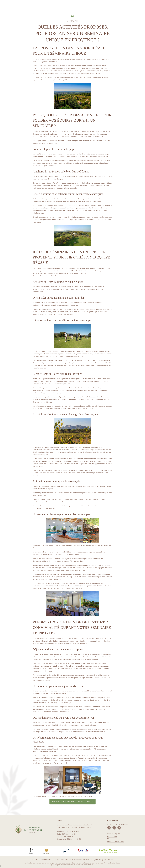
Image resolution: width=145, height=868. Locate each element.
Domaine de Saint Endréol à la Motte (46, 276)
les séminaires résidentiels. (94, 136)
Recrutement (112, 836)
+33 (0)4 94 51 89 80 (73, 832)
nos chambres (48, 755)
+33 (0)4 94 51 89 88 (73, 839)
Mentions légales (113, 834)
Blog (109, 839)
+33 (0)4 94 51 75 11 (68, 836)
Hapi (92, 860)
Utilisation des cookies (116, 841)
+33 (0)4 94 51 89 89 (68, 834)
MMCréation (108, 860)
